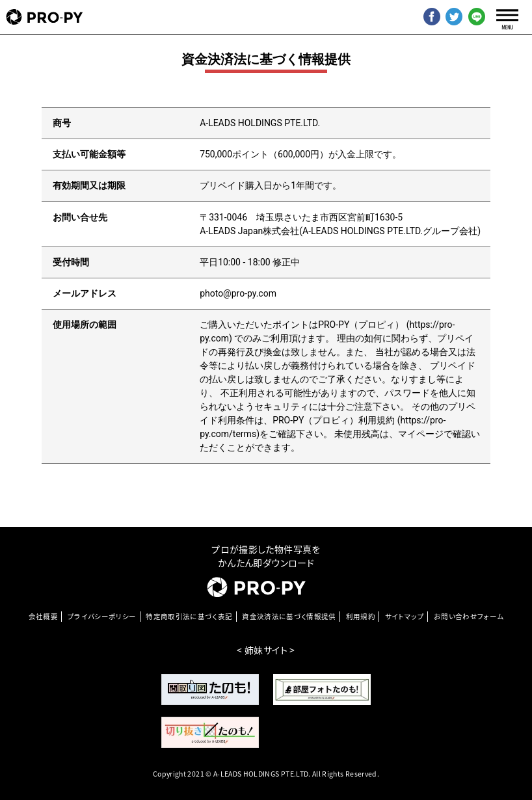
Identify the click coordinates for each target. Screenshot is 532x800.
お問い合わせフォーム (469, 616)
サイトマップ (405, 616)
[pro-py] (45, 17)
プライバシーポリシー (102, 616)
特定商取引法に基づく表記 (189, 616)
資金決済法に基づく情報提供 (289, 616)
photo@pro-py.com (238, 293)
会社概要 (43, 616)
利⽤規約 (361, 616)
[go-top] (508, 740)
